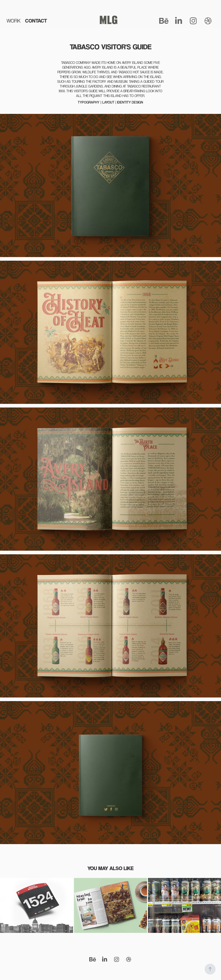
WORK (14, 21)
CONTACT (36, 21)
